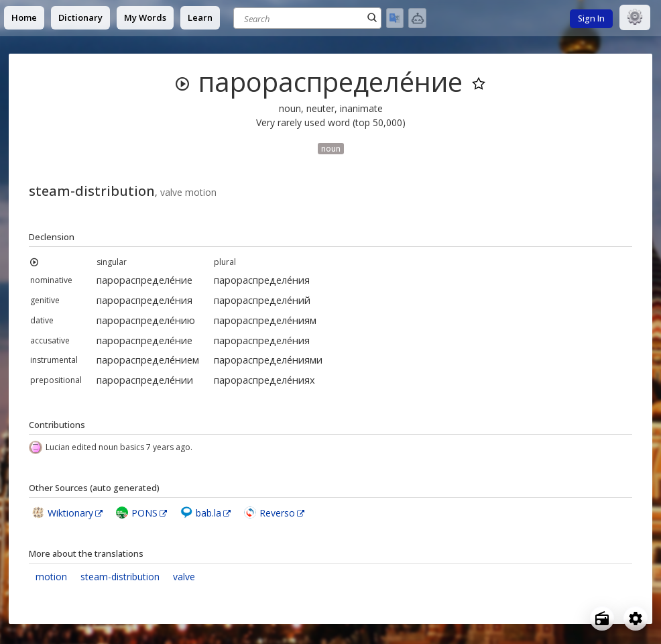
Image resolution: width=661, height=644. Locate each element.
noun (331, 148)
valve (184, 577)
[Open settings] (636, 619)
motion (51, 577)
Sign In (591, 18)
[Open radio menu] (602, 619)
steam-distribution (120, 577)
